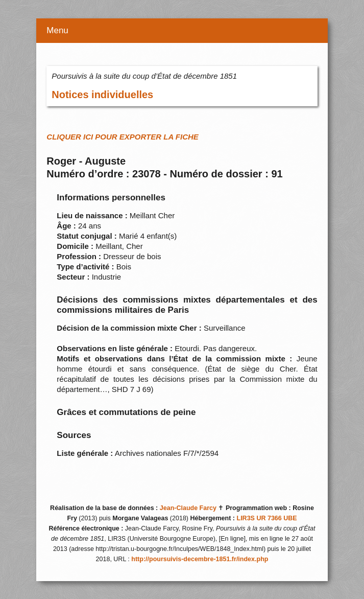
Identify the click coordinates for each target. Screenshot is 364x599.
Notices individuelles (102, 95)
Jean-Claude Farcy (188, 508)
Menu (57, 30)
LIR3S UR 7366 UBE (267, 518)
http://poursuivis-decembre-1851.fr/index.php (200, 559)
